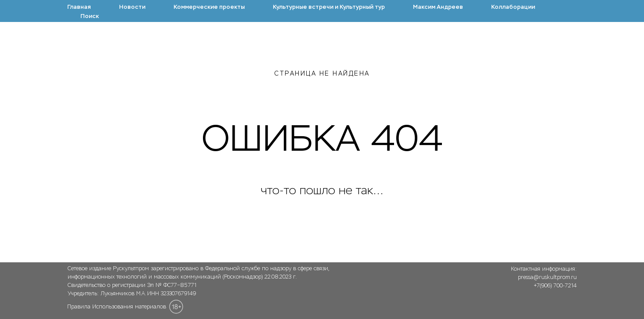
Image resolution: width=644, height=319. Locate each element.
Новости (132, 7)
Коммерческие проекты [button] (209, 7)
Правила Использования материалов (117, 307)
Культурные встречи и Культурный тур (329, 7)
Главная (79, 7)
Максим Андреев (438, 7)
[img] (540, 304)
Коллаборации (513, 7)
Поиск (90, 16)
